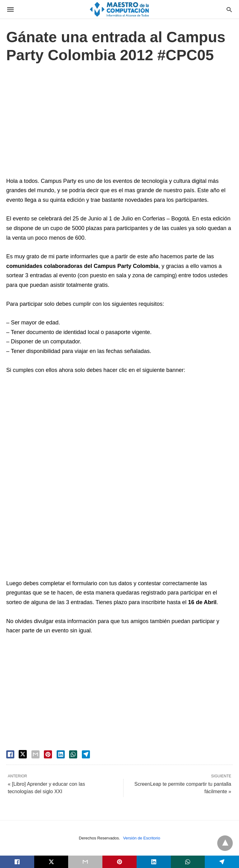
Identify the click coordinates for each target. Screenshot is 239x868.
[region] (119, 122)
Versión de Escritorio (142, 838)
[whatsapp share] (73, 754)
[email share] (35, 754)
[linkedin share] (61, 754)
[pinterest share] (48, 754)
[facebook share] (10, 754)
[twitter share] (23, 754)
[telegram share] (86, 754)
